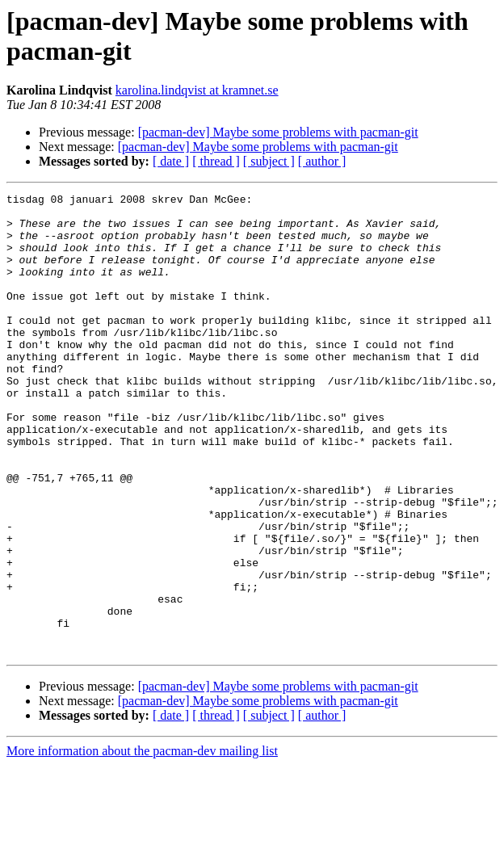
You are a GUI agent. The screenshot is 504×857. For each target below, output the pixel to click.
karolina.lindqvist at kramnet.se (197, 90)
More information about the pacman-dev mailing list (142, 843)
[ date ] (171, 161)
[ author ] (322, 161)
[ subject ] (269, 161)
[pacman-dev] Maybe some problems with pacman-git (278, 132)
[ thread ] (216, 161)
